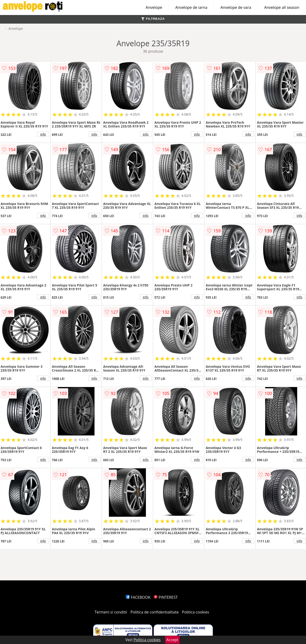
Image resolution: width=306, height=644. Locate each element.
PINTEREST (166, 597)
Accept (172, 640)
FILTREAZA (153, 19)
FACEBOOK (138, 597)
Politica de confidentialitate (155, 612)
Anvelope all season (282, 7)
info (43, 134)
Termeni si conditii (111, 612)
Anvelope (154, 7)
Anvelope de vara (236, 7)
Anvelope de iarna (191, 7)
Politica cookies (196, 612)
